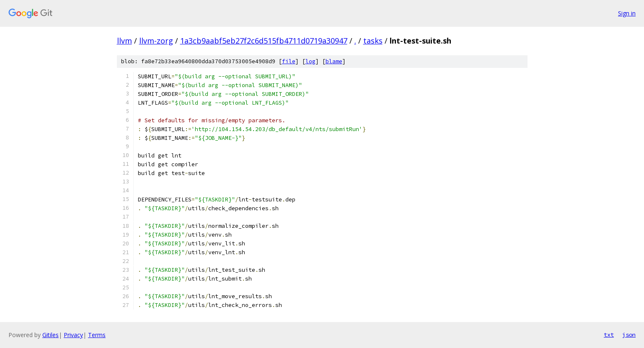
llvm (124, 41)
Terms (97, 335)
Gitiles (50, 335)
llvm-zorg (156, 41)
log (310, 61)
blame (334, 61)
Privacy (73, 335)
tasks (373, 41)
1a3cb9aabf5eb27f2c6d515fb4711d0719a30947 (264, 41)
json (629, 335)
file (289, 61)
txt (609, 335)
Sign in (627, 13)
